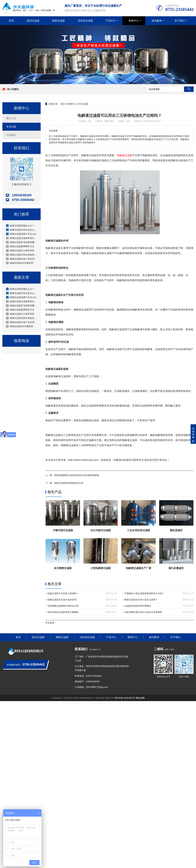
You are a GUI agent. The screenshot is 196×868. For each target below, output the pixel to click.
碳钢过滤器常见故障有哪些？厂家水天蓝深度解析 (22, 242)
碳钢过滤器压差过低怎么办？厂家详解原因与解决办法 (22, 230)
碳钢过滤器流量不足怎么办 (21, 234)
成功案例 (157, 21)
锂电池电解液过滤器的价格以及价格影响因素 (77, 475)
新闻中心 (134, 21)
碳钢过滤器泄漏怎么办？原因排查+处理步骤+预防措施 (22, 226)
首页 (11, 21)
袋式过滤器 (33, 21)
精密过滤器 (58, 21)
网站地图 (140, 698)
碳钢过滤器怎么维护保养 (20, 251)
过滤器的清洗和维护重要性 (138, 606)
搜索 (189, 89)
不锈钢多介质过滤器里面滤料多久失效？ (144, 593)
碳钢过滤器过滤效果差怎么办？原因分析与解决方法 (22, 238)
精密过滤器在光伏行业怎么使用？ (141, 600)
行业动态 (11, 135)
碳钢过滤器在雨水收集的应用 (22, 255)
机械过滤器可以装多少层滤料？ (63, 593)
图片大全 (11, 118)
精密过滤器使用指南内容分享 (69, 483)
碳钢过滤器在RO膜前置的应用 (22, 263)
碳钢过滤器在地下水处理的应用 (22, 259)
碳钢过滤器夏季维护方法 (20, 246)
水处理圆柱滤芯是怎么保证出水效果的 (143, 612)
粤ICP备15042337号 (125, 698)
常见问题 (11, 127)
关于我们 (180, 21)
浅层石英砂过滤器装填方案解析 (63, 612)
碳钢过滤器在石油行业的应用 (62, 600)
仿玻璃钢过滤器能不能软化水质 (63, 606)
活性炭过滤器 (85, 21)
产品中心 (111, 21)
